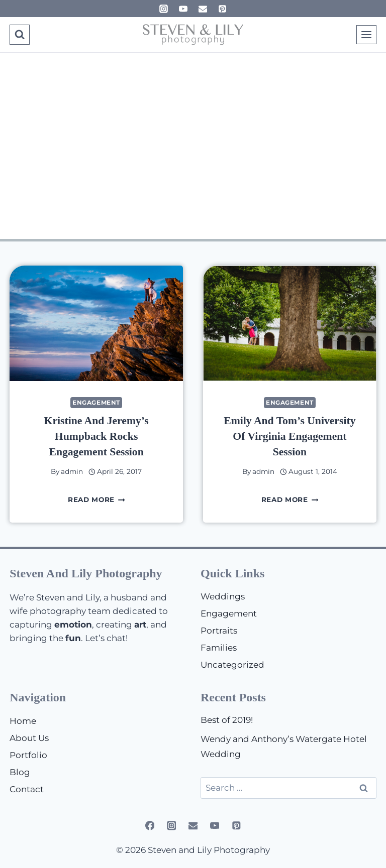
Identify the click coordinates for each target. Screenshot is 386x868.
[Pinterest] (223, 9)
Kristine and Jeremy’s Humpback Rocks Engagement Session (96, 436)
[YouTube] (183, 9)
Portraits (219, 631)
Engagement (96, 402)
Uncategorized (232, 665)
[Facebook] (150, 826)
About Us (29, 738)
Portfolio (28, 755)
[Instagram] (163, 9)
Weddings (223, 596)
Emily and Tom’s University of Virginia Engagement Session (289, 436)
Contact (27, 789)
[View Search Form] (19, 34)
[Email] (203, 9)
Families (219, 648)
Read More (96, 500)
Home (23, 721)
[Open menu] (366, 34)
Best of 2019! (227, 720)
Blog (20, 772)
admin (72, 471)
